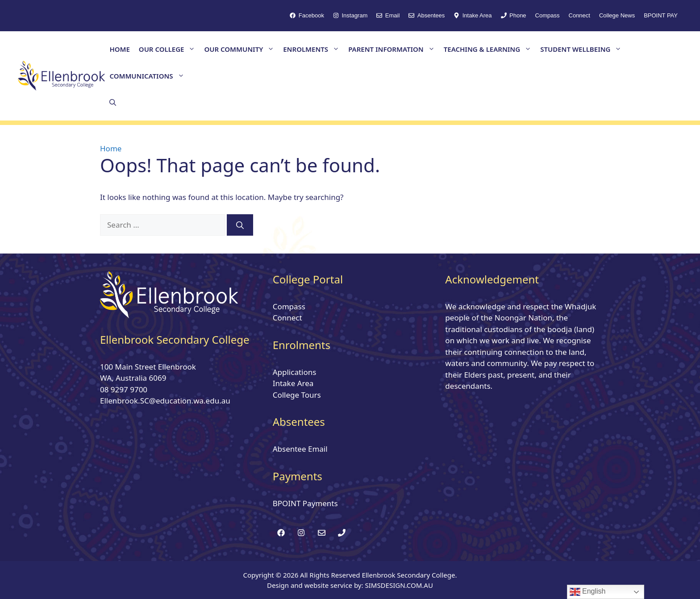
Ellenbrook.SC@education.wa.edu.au (165, 401)
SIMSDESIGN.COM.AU (399, 585)
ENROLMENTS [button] (313, 49)
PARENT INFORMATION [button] (394, 49)
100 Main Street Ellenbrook (148, 367)
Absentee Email (300, 449)
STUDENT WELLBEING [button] (583, 49)
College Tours (297, 395)
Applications (295, 372)
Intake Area (293, 383)
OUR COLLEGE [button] (169, 49)
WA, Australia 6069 (133, 378)
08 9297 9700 (124, 389)
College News (617, 15)
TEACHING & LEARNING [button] (490, 49)
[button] (113, 103)
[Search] (240, 225)
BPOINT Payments (305, 503)
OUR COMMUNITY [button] (241, 49)
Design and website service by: (316, 585)
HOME (119, 49)
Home (111, 148)
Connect (579, 15)
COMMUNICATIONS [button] (149, 76)
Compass (548, 15)
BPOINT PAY (661, 15)
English (588, 592)
